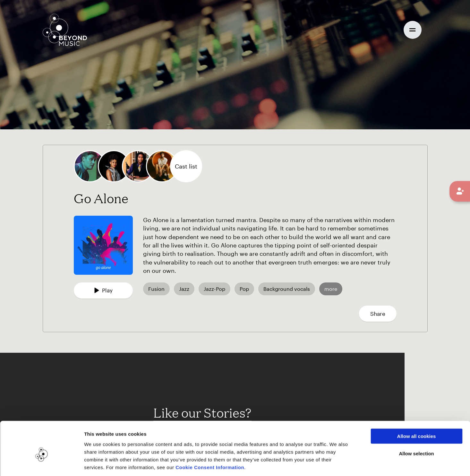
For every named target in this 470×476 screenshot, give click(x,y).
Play (103, 290)
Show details (330, 463)
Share (378, 314)
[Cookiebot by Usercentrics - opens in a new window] (42, 463)
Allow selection (416, 424)
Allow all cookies (417, 406)
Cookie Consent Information (210, 437)
